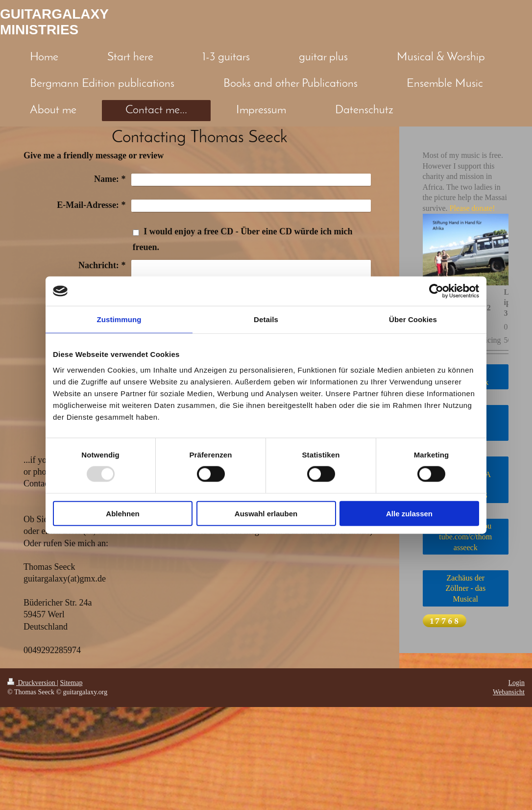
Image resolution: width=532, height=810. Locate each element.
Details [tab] (266, 319)
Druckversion (32, 683)
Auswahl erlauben (266, 513)
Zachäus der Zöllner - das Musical (465, 588)
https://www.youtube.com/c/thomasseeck (465, 536)
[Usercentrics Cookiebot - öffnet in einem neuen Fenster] (436, 291)
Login (517, 683)
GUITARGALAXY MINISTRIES (54, 22)
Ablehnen (122, 513)
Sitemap (72, 683)
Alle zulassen (409, 513)
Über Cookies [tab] (413, 319)
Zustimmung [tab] (119, 319)
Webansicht (509, 692)
